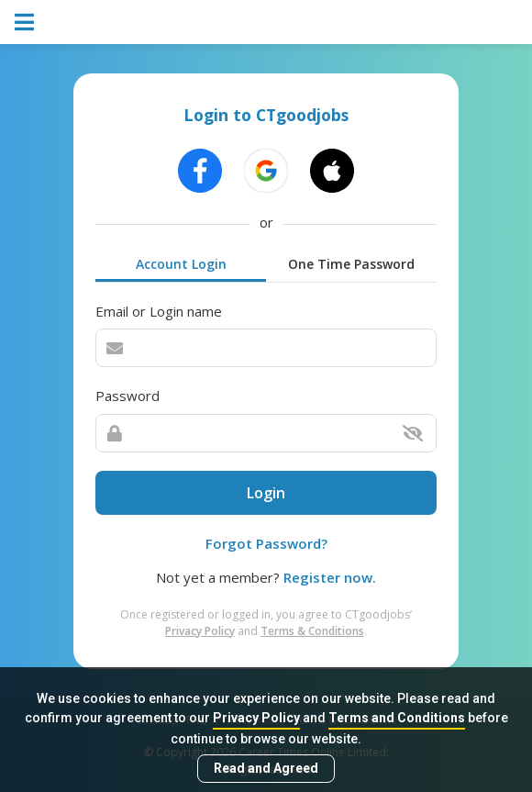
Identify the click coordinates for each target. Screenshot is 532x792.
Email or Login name (159, 311)
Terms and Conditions (397, 718)
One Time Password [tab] (351, 264)
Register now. (330, 577)
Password (127, 396)
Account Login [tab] (181, 264)
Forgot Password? (266, 543)
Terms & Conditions (312, 631)
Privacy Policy (256, 718)
